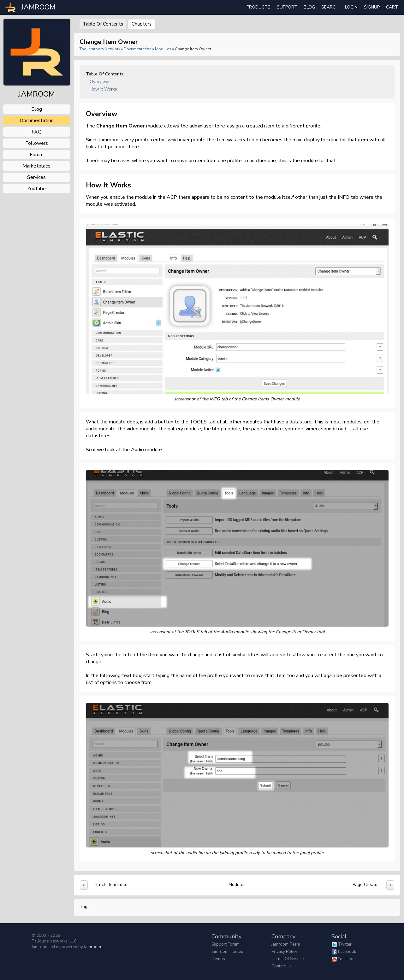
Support (287, 7)
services (36, 177)
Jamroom (92, 947)
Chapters (142, 24)
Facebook (347, 952)
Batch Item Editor (112, 885)
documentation (37, 121)
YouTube (346, 959)
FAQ (37, 132)
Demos (218, 959)
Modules (163, 49)
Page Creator (366, 885)
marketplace (36, 166)
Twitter (345, 944)
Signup (372, 7)
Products (258, 7)
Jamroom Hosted (227, 952)
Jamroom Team (286, 944)
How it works (103, 89)
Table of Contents (103, 24)
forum (37, 155)
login (351, 7)
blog (37, 109)
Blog (309, 7)
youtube (37, 189)
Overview (99, 82)
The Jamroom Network (100, 49)
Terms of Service (288, 959)
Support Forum (226, 944)
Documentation (138, 49)
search (330, 7)
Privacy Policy (284, 952)
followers (37, 143)
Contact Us (282, 966)
